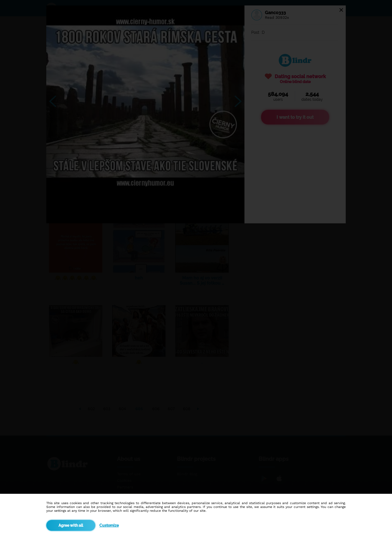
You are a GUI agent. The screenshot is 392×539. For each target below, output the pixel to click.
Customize (109, 525)
